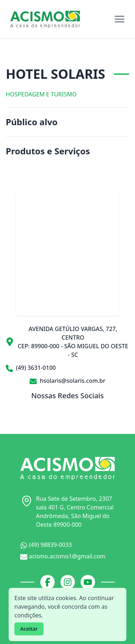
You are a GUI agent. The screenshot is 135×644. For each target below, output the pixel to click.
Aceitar (29, 629)
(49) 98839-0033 (46, 545)
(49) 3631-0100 (31, 368)
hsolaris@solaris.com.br (67, 381)
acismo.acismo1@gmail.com (63, 556)
